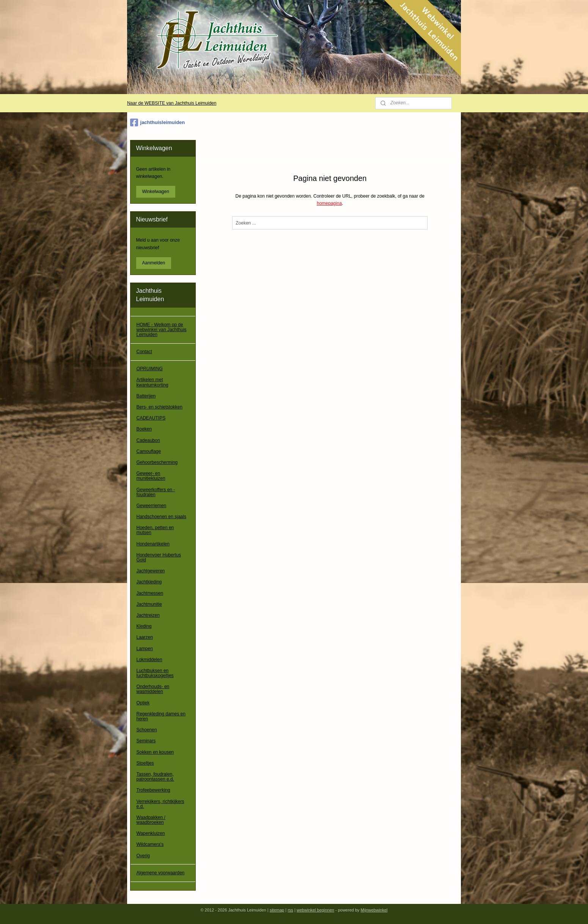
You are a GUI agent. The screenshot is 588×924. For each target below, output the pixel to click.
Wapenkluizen (151, 833)
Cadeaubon (148, 440)
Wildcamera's (150, 844)
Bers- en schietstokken (160, 407)
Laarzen (145, 637)
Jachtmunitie (149, 604)
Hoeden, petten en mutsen (155, 530)
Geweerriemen (152, 506)
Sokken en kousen (155, 752)
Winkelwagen (156, 192)
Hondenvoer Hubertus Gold (159, 557)
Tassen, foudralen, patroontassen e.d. (155, 777)
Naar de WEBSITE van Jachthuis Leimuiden (172, 103)
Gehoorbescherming (157, 462)
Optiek (143, 703)
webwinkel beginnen (315, 910)
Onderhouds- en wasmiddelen (153, 689)
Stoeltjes (145, 763)
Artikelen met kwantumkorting (153, 382)
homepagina (329, 203)
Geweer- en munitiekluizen (151, 476)
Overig (143, 856)
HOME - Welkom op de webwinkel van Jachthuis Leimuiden (162, 330)
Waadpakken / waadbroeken (151, 820)
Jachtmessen (150, 593)
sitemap (277, 910)
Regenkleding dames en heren (161, 716)
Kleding (144, 626)
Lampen (145, 649)
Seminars (146, 741)
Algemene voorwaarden (161, 873)
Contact (144, 352)
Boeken (144, 429)
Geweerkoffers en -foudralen (156, 492)
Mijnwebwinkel (374, 910)
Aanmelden (154, 263)
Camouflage (149, 451)
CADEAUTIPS (151, 418)
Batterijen (146, 396)
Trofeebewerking (153, 790)
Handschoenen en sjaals (161, 517)
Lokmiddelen (149, 660)
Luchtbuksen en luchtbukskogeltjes (155, 673)
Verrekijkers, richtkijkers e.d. (160, 804)
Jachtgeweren (151, 571)
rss (290, 910)
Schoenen (147, 730)
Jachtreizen (148, 615)
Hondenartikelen (153, 544)
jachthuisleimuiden (158, 123)
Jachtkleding (149, 582)
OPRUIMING (150, 369)
